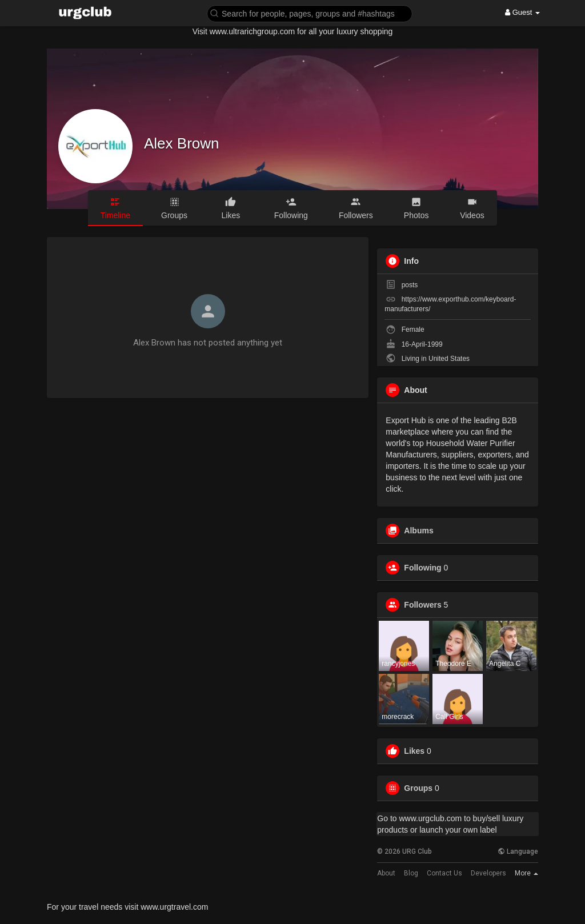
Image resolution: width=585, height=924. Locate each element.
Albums (418, 531)
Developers (488, 873)
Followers (422, 605)
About (386, 873)
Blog (411, 873)
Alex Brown (182, 143)
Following (422, 568)
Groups (418, 788)
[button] (310, 13)
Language (518, 851)
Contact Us (444, 873)
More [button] (526, 873)
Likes (414, 751)
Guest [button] (522, 12)
